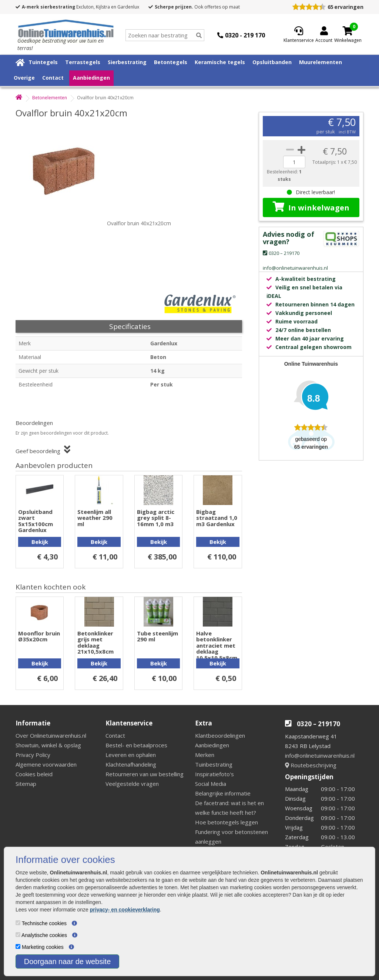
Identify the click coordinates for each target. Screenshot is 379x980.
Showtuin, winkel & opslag (48, 745)
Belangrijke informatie (223, 793)
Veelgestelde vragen (132, 784)
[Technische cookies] (18, 923)
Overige (24, 78)
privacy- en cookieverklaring (125, 910)
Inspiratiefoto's (214, 774)
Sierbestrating (127, 62)
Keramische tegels (220, 62)
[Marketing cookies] (18, 946)
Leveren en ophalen (131, 755)
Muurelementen (321, 62)
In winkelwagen (311, 207)
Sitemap (26, 784)
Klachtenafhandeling (131, 764)
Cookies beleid (34, 774)
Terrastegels (83, 62)
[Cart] (348, 31)
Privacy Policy (33, 755)
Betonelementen (50, 98)
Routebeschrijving (311, 765)
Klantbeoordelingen (220, 735)
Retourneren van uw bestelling (145, 774)
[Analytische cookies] (18, 935)
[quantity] (294, 162)
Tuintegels (43, 62)
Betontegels (171, 62)
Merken (205, 755)
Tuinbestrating (214, 764)
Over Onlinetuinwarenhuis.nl (51, 735)
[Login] (324, 35)
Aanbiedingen (91, 78)
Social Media (211, 784)
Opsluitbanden (272, 62)
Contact (53, 78)
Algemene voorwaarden (46, 764)
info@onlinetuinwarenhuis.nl (320, 755)
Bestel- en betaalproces (136, 745)
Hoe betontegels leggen (227, 822)
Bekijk (40, 542)
